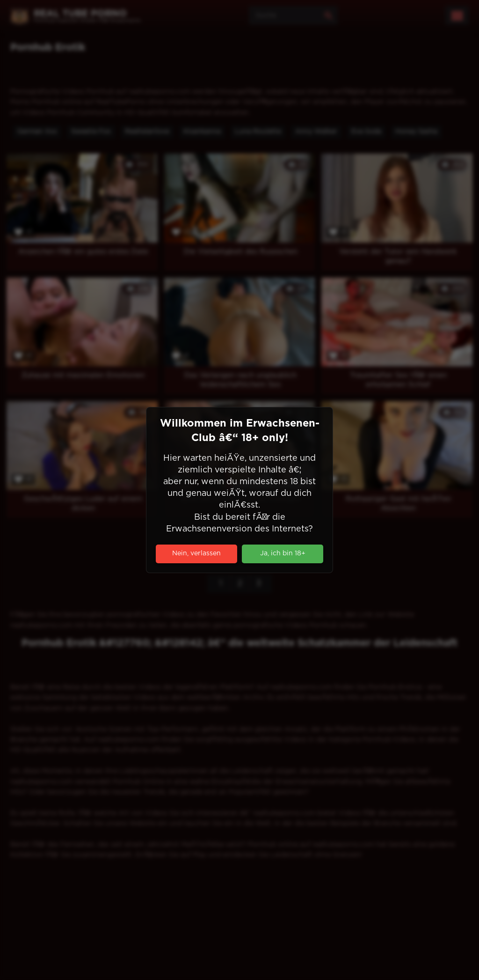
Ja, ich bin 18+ (283, 553)
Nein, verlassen (196, 553)
